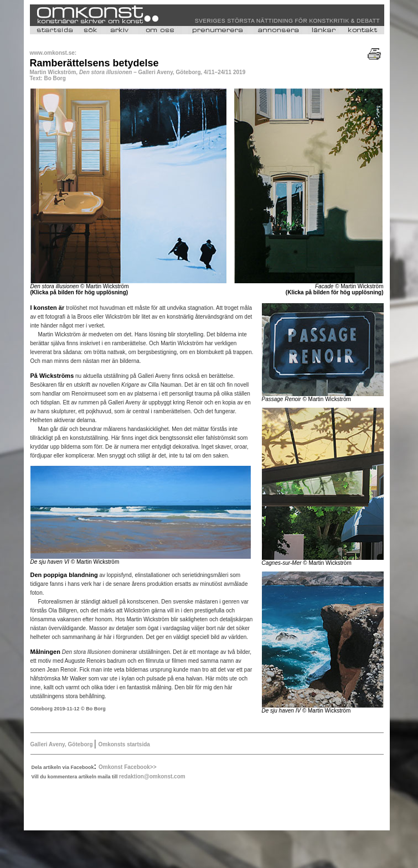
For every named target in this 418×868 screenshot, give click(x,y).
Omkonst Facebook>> (127, 767)
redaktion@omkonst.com (152, 776)
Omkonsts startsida (124, 744)
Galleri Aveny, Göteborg (62, 744)
